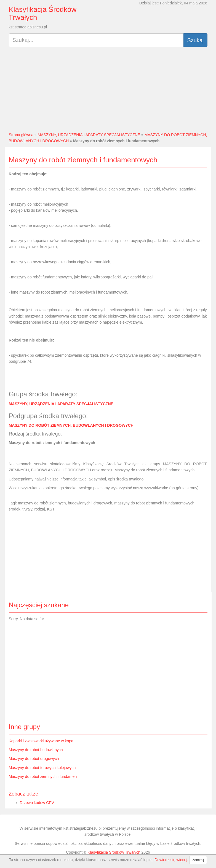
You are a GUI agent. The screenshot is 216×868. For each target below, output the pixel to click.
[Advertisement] (108, 92)
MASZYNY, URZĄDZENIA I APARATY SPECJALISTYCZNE (89, 135)
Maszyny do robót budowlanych (36, 750)
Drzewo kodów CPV (37, 803)
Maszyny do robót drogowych (34, 759)
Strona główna (21, 135)
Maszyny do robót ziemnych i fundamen (43, 776)
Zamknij (198, 860)
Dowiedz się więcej (171, 860)
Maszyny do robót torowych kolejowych (42, 768)
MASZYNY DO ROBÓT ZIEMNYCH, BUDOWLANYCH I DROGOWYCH (71, 425)
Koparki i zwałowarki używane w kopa (41, 741)
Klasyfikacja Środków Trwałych (43, 13)
